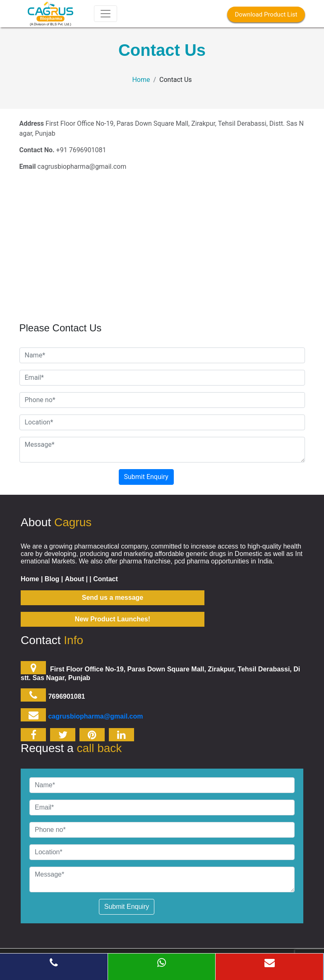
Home (141, 80)
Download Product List (266, 14)
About (74, 579)
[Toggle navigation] (106, 14)
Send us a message (113, 598)
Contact (106, 579)
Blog (52, 579)
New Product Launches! (113, 619)
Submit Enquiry (146, 477)
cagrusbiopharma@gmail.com (95, 716)
